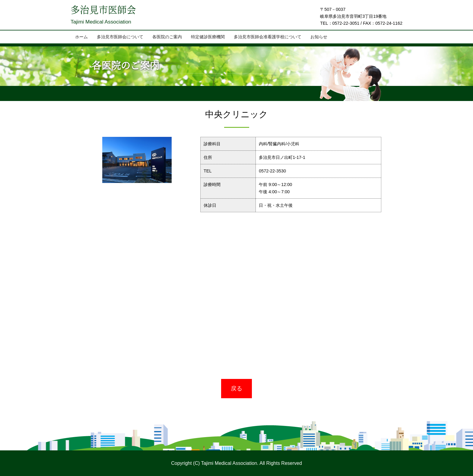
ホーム (81, 37)
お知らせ (319, 37)
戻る (237, 388)
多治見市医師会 (104, 11)
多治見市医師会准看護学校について (268, 37)
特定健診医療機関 (208, 37)
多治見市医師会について (120, 37)
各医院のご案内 (167, 37)
